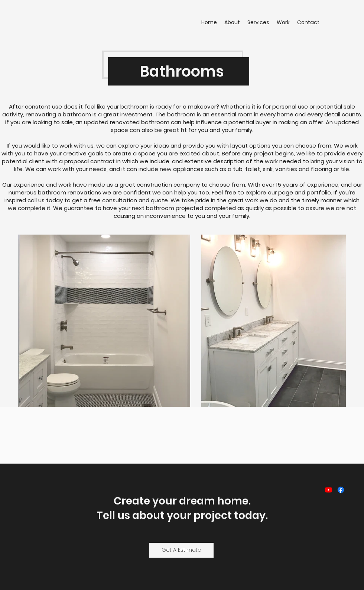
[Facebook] (341, 490)
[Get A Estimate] (181, 550)
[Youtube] (329, 490)
